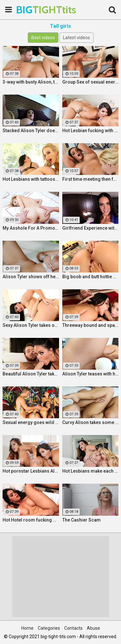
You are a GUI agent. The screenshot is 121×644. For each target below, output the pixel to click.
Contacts (73, 628)
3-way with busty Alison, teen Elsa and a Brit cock (31, 82)
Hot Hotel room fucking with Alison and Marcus (31, 520)
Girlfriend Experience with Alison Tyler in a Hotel (91, 228)
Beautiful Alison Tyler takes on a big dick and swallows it (31, 374)
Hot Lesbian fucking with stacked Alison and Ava (91, 131)
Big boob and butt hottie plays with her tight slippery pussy (91, 277)
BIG (32, 10)
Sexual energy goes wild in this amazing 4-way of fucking (31, 422)
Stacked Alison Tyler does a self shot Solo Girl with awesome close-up (31, 131)
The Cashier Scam (81, 520)
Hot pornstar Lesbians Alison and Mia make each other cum (31, 471)
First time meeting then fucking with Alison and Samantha (91, 179)
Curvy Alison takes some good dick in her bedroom (91, 422)
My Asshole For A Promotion (31, 228)
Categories (49, 628)
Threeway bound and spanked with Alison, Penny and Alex (91, 325)
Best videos (43, 38)
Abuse (93, 628)
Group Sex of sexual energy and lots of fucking (91, 82)
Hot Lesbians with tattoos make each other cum (31, 179)
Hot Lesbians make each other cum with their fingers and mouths (91, 471)
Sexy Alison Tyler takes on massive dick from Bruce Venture (31, 325)
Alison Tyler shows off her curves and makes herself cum (31, 277)
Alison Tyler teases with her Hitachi (91, 374)
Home (27, 628)
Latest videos (76, 38)
